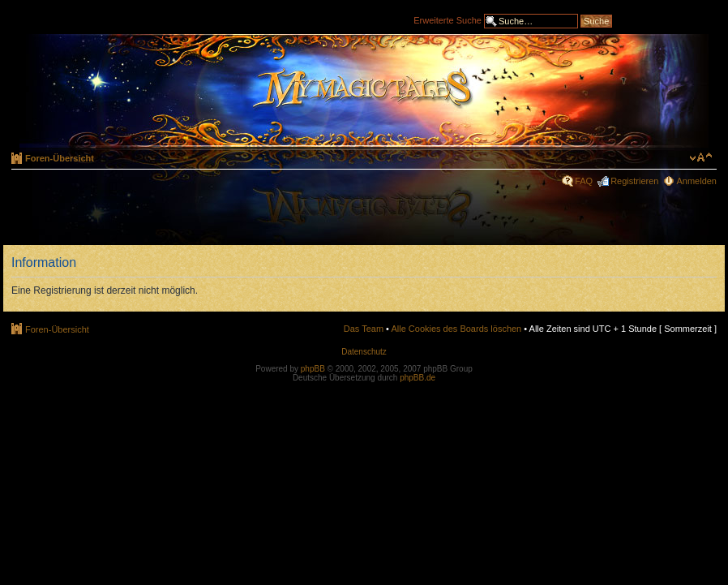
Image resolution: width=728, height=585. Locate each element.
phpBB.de (418, 378)
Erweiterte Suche (448, 19)
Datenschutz (364, 352)
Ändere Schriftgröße (701, 157)
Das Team (364, 329)
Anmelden (696, 181)
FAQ (584, 181)
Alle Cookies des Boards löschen (456, 329)
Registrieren (634, 181)
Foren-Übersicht (60, 158)
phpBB (313, 369)
